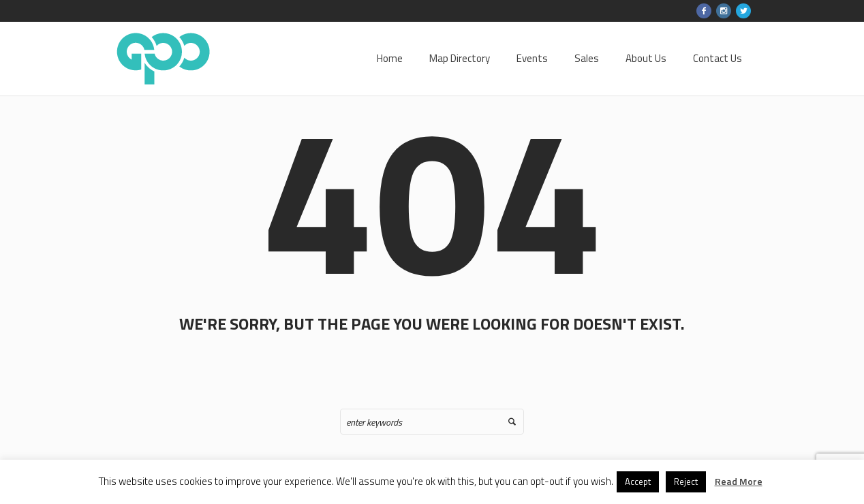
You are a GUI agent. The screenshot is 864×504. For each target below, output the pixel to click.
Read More (739, 481)
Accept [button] (638, 482)
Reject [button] (686, 482)
